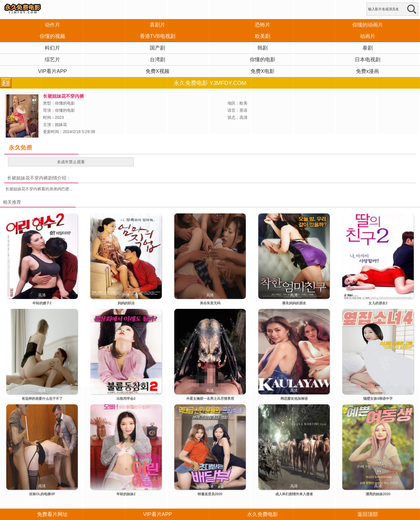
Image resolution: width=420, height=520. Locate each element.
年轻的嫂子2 (42, 303)
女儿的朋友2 (378, 303)
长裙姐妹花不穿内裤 (28, 178)
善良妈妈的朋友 (294, 303)
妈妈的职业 (126, 303)
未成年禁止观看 (71, 162)
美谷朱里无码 (210, 303)
